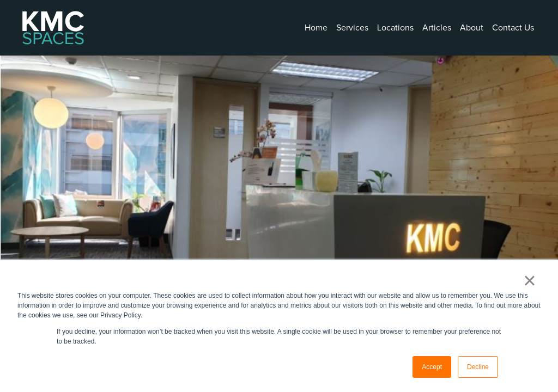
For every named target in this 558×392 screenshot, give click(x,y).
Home (316, 28)
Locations (395, 28)
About (472, 28)
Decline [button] (478, 367)
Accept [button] (432, 367)
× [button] (529, 280)
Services (352, 28)
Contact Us (513, 28)
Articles (437, 28)
